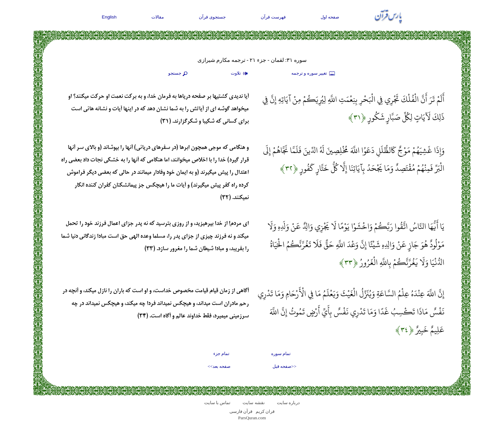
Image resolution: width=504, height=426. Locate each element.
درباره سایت (288, 403)
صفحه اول (330, 17)
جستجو (179, 74)
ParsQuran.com (252, 418)
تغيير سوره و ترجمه (314, 74)
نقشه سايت (254, 403)
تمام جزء (221, 354)
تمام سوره (281, 354)
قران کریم (265, 411)
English (109, 17)
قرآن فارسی (241, 411)
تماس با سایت (218, 403)
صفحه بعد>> (219, 366)
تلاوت (240, 74)
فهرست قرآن (273, 17)
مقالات (158, 17)
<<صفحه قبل (284, 366)
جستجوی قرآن (212, 17)
